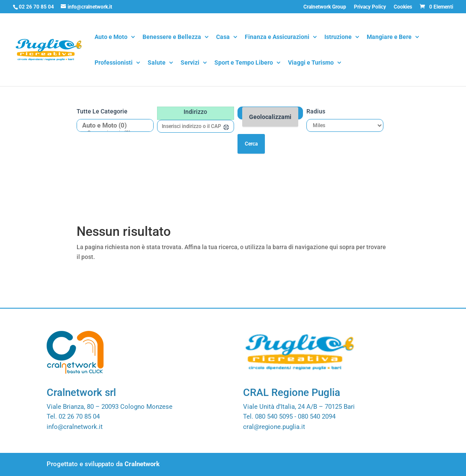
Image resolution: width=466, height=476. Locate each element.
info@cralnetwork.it (75, 427)
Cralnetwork (142, 464)
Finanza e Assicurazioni (277, 37)
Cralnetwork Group (325, 7)
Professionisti (114, 63)
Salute (157, 63)
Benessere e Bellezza (172, 37)
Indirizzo (195, 112)
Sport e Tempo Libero (244, 63)
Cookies (403, 7)
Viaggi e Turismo (311, 63)
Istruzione (338, 37)
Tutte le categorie (102, 111)
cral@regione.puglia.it (274, 427)
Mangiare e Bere (389, 37)
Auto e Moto (111, 37)
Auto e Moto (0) (112, 126)
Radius (316, 111)
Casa (223, 37)
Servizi (190, 63)
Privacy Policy (370, 7)
